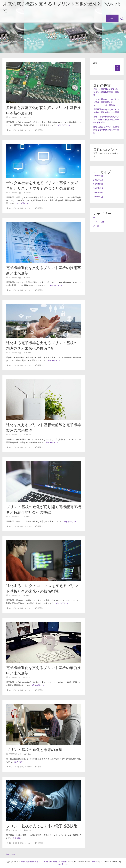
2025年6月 (98, 180)
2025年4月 (98, 188)
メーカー (28, 130)
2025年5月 (98, 184)
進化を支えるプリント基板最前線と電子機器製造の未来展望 (106, 130)
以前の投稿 (9, 854)
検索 (95, 63)
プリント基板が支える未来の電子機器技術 (42, 826)
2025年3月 (98, 192)
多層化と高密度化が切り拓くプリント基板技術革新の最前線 (106, 92)
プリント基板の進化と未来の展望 (34, 750)
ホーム (112, 18)
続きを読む (64, 125)
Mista (29, 118)
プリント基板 (18, 130)
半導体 (40, 130)
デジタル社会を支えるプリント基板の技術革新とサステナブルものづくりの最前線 (106, 102)
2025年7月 (98, 176)
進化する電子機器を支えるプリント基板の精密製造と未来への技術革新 (106, 119)
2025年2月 (98, 197)
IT (10, 130)
